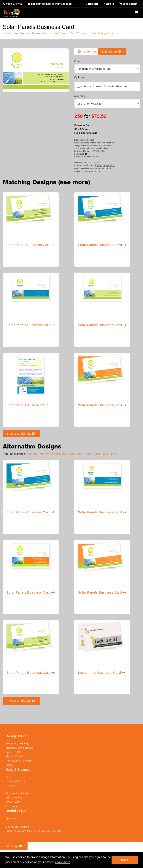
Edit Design (112, 51)
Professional (59, 454)
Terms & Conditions (17, 793)
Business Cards (41, 33)
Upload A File (13, 752)
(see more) (74, 182)
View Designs (21, 33)
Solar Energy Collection (105, 33)
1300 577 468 (14, 4)
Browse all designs (22, 434)
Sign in (10, 765)
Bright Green (92, 454)
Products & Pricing (17, 743)
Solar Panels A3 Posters (28, 405)
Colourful (32, 454)
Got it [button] (125, 860)
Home (6, 33)
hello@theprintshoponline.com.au (50, 4)
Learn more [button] (63, 862)
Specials (11, 818)
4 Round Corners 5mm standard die (104, 86)
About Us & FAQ (15, 756)
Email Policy (13, 802)
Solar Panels (109, 454)
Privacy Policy (14, 797)
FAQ (8, 777)
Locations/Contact (16, 781)
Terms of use (13, 806)
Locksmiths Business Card (101, 673)
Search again (89, 51)
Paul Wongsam (79, 33)
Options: (80, 77)
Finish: (79, 61)
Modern (45, 454)
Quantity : (80, 96)
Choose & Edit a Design (19, 748)
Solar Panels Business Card (31, 245)
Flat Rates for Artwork (19, 761)
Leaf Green (61, 33)
